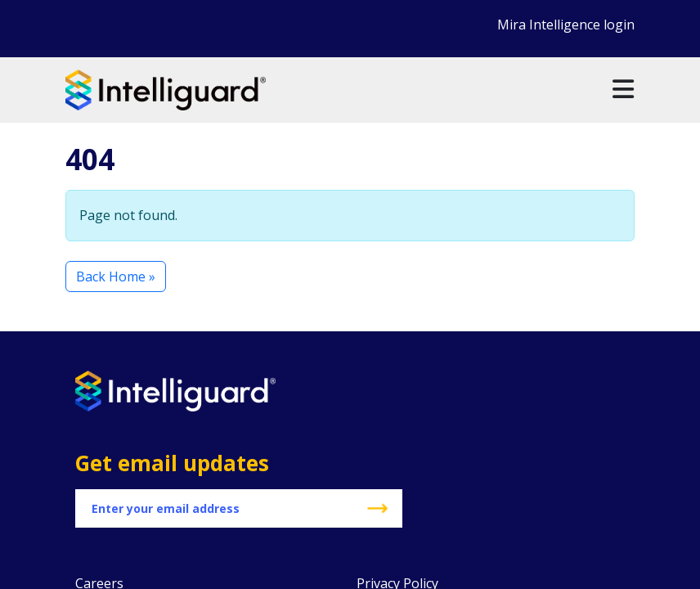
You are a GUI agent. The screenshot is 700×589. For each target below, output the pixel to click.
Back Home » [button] (116, 277)
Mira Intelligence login (566, 25)
